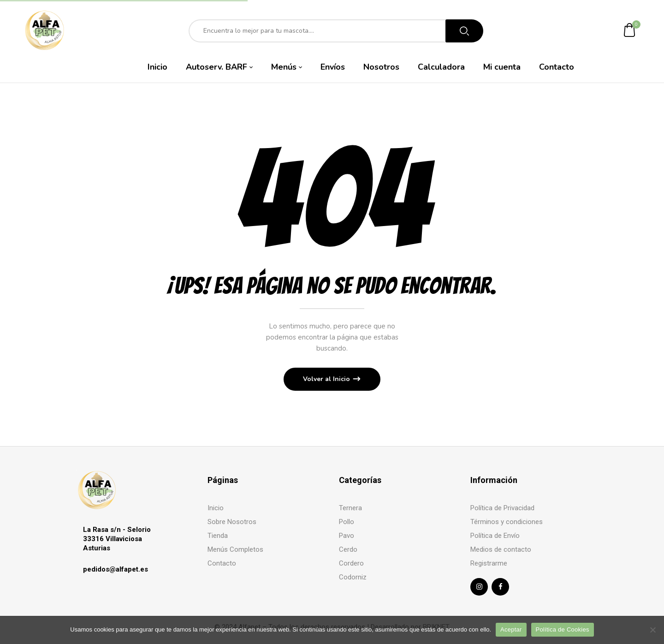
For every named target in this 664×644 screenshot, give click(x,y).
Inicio (216, 508)
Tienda (218, 536)
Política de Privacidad (502, 508)
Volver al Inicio (327, 379)
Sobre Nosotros (232, 522)
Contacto (222, 563)
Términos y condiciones (507, 522)
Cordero (351, 563)
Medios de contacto (501, 549)
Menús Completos (235, 549)
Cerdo (348, 549)
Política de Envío (495, 536)
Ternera (350, 508)
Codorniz (353, 577)
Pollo (347, 522)
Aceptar (511, 629)
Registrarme (489, 563)
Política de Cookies (563, 629)
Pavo (347, 536)
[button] (630, 31)
